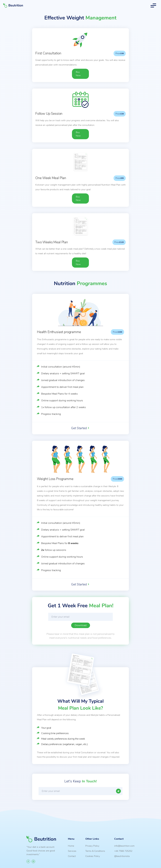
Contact (72, 856)
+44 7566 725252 (123, 851)
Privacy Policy (92, 846)
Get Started (79, 428)
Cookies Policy (93, 856)
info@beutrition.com (124, 846)
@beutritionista (122, 856)
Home (71, 846)
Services (72, 851)
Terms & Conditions (95, 851)
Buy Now (78, 74)
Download (81, 625)
